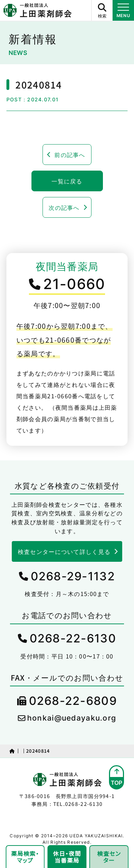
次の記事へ (64, 207)
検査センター (109, 857)
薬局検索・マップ (25, 857)
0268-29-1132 (73, 576)
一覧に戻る (67, 181)
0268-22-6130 (73, 638)
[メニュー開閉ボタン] (123, 10)
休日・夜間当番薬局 (67, 857)
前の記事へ (70, 155)
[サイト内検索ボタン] (102, 10)
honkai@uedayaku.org (72, 718)
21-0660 (74, 284)
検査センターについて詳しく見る (64, 551)
